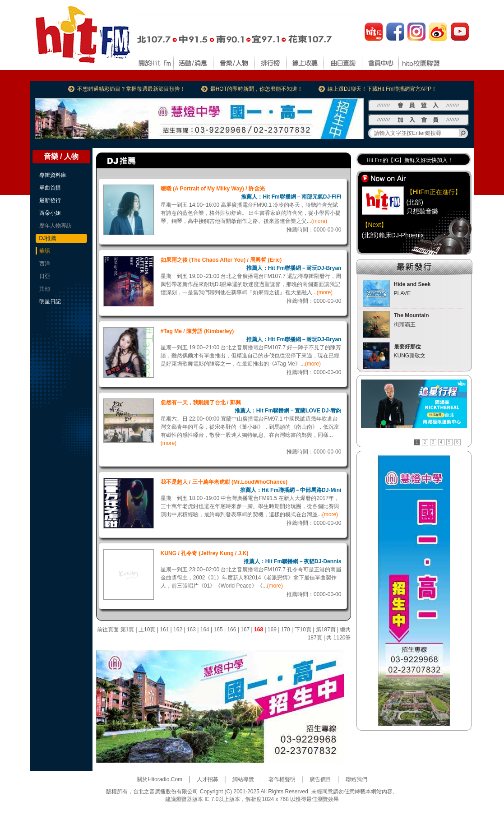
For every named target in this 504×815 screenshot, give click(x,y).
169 (272, 630)
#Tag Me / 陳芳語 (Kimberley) (197, 331)
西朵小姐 (50, 213)
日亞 (45, 276)
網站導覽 (243, 779)
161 (164, 630)
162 (178, 630)
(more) (319, 221)
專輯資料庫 (53, 175)
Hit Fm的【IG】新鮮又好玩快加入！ (410, 160)
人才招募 (208, 779)
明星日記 (50, 301)
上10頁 (147, 630)
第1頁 (127, 630)
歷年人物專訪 (55, 226)
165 (218, 630)
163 (191, 630)
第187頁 (326, 630)
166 (231, 630)
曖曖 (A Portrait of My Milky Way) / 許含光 (213, 189)
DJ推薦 (48, 238)
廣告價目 (320, 779)
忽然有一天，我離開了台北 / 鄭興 (201, 403)
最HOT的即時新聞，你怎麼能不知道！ (257, 89)
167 (245, 630)
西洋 (45, 264)
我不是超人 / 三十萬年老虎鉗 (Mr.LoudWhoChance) (224, 482)
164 (205, 630)
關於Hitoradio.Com (160, 779)
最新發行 (50, 200)
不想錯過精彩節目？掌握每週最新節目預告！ (131, 89)
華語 (45, 251)
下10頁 (303, 630)
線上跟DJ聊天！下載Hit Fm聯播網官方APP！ (382, 89)
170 (286, 630)
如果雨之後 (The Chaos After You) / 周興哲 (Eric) (221, 260)
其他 (45, 289)
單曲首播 (50, 188)
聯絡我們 (356, 779)
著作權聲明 (282, 779)
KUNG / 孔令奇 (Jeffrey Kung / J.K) (205, 553)
